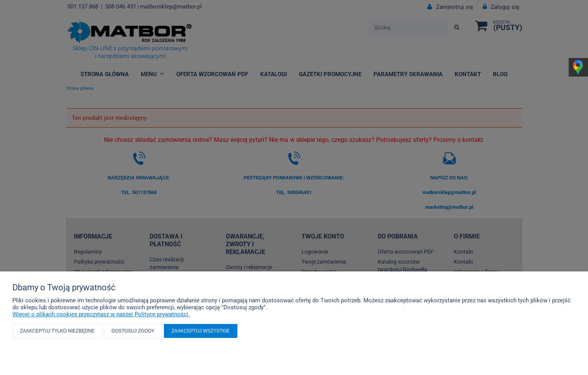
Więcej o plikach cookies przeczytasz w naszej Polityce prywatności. (101, 314)
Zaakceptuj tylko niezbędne (57, 331)
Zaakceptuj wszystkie (201, 331)
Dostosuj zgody (133, 331)
